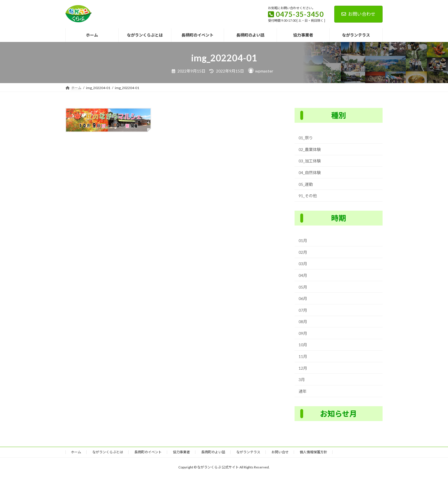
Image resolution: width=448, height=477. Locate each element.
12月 (303, 368)
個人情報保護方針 (313, 452)
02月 (303, 252)
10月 (303, 345)
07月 (303, 310)
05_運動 (306, 184)
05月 (303, 287)
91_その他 (308, 196)
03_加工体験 (310, 161)
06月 (303, 298)
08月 (303, 322)
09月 (303, 333)
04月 (303, 275)
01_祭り (306, 138)
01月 (303, 240)
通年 (303, 391)
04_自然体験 (310, 173)
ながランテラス (248, 452)
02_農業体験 (310, 149)
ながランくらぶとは (108, 452)
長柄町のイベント (148, 452)
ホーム (76, 452)
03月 (303, 264)
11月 (303, 356)
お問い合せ (280, 452)
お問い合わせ (358, 14)
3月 (302, 380)
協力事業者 (181, 452)
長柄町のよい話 (213, 452)
